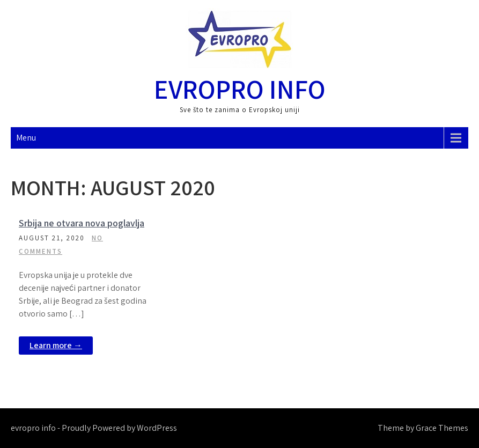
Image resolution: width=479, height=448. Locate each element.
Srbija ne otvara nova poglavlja (82, 223)
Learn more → (56, 345)
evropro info (240, 89)
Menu (26, 138)
